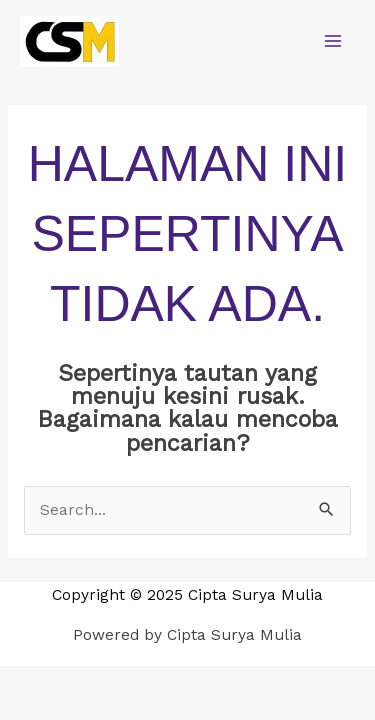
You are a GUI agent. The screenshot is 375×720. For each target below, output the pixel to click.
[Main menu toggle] (333, 40)
